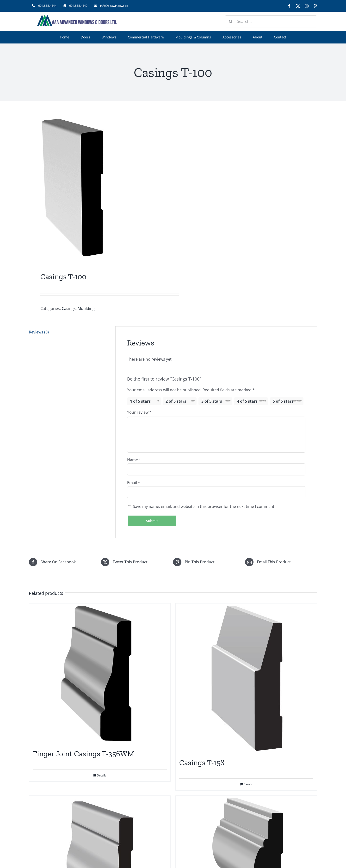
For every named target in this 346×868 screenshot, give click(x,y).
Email (134, 483)
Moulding (86, 308)
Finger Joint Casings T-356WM (83, 754)
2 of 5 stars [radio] (176, 401)
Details (102, 775)
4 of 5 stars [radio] (247, 401)
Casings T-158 (202, 763)
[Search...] (271, 21)
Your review (139, 412)
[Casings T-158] (246, 678)
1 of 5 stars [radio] (140, 401)
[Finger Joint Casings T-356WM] (100, 674)
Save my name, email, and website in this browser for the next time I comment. (204, 506)
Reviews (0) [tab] (39, 332)
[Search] (231, 21)
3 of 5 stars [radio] (212, 401)
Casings (69, 308)
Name (134, 460)
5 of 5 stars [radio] (283, 401)
